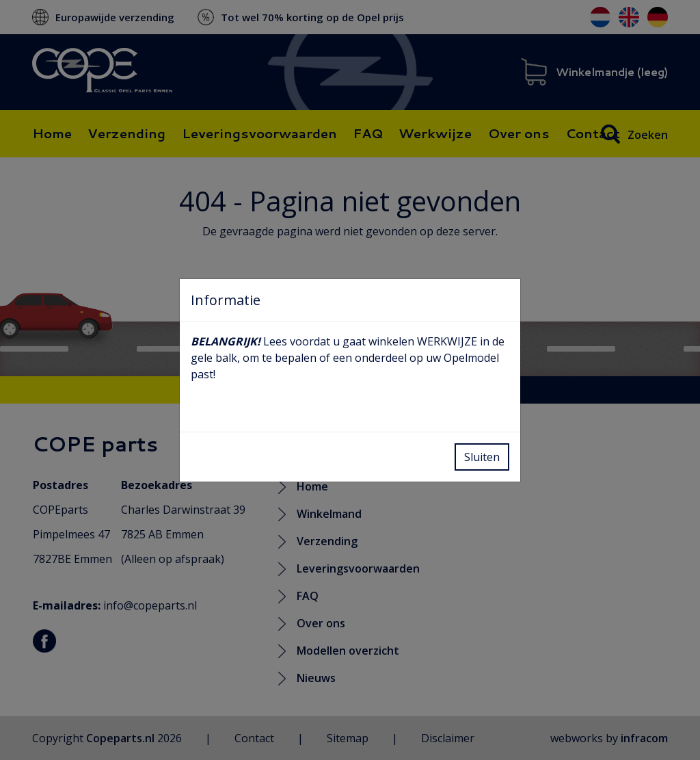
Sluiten (482, 457)
